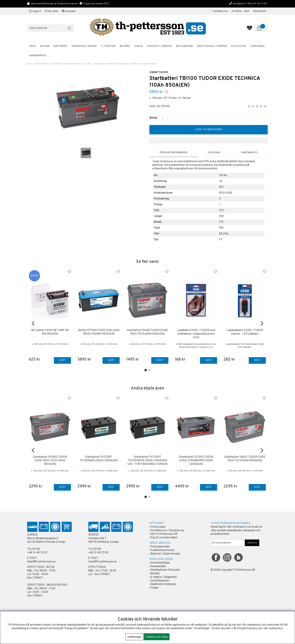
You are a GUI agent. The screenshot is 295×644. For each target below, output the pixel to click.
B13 (221, 187)
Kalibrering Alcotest (163, 550)
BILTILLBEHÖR (184, 46)
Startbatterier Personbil (165, 570)
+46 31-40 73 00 (37, 553)
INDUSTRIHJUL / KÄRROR (212, 46)
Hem (30, 64)
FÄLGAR (45, 46)
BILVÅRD (125, 46)
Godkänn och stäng (157, 637)
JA (221, 181)
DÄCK (33, 46)
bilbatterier (191, 161)
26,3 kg (224, 234)
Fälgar (155, 588)
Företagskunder (160, 547)
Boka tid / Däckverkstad (165, 554)
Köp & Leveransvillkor (164, 538)
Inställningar (134, 637)
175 (221, 222)
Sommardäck (158, 567)
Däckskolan (260, 11)
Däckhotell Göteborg (163, 585)
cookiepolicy (275, 628)
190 (221, 228)
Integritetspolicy (247, 628)
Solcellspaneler (160, 581)
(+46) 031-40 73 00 (256, 4)
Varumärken (37, 56)
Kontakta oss (220, 11)
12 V (222, 210)
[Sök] (51, 28)
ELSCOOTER (239, 46)
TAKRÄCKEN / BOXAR (84, 46)
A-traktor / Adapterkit (164, 577)
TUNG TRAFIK (41, 64)
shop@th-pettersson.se (41, 562)
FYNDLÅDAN (257, 46)
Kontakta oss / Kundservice (168, 531)
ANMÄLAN (252, 543)
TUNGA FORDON (72, 64)
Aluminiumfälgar (160, 563)
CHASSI (138, 46)
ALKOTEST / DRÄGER (159, 46)
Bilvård (155, 574)
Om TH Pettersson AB (164, 534)
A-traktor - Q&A (240, 11)
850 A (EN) (226, 193)
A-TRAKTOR (108, 46)
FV (221, 239)
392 (221, 216)
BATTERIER (60, 46)
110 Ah (223, 175)
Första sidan (158, 527)
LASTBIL (87, 64)
